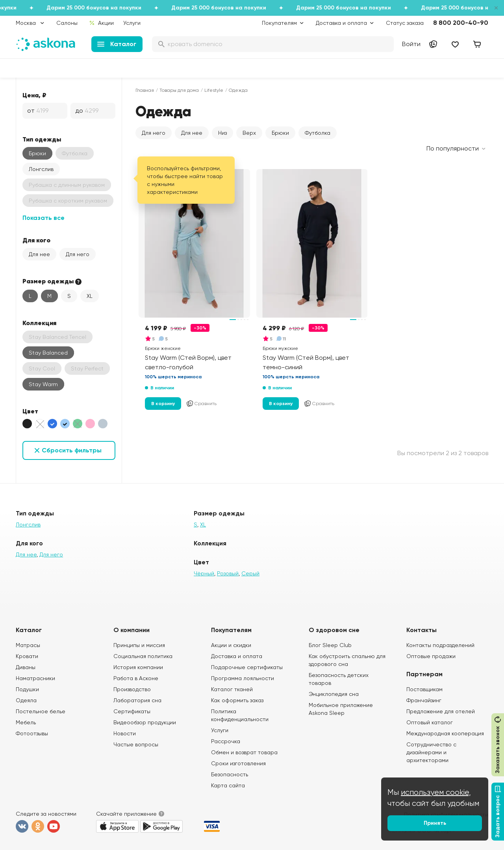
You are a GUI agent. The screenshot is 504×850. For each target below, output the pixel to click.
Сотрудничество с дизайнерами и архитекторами (431, 752)
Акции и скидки (231, 645)
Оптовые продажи (431, 656)
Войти (411, 44)
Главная (145, 90)
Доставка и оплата (237, 656)
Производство (132, 689)
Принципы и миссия (139, 645)
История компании (138, 667)
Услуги (132, 23)
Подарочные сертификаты (247, 667)
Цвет (30, 411)
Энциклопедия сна (334, 694)
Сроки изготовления (238, 763)
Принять (435, 823)
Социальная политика (143, 656)
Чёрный (204, 573)
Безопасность (230, 774)
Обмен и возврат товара (244, 752)
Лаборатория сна (137, 700)
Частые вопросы (136, 744)
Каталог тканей (232, 689)
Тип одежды (42, 139)
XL (90, 296)
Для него (78, 254)
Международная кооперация (445, 733)
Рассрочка (226, 741)
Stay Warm (43, 384)
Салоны (67, 23)
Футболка (318, 133)
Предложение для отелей (441, 711)
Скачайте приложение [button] (126, 814)
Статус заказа (405, 23)
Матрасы (28, 645)
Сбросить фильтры (72, 450)
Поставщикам (424, 689)
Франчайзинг (424, 700)
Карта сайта (228, 785)
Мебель (26, 722)
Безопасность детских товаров (339, 679)
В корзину (163, 404)
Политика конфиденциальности (240, 715)
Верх (249, 133)
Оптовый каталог (430, 722)
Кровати (27, 656)
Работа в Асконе (136, 678)
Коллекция (39, 323)
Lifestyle (214, 90)
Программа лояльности (243, 678)
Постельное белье (41, 711)
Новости (125, 733)
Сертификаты (132, 711)
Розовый (228, 573)
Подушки (27, 689)
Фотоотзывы (32, 733)
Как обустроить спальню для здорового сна (347, 660)
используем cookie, (436, 792)
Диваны (26, 667)
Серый (250, 573)
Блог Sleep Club (330, 645)
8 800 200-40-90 (461, 23)
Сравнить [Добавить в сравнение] (201, 404)
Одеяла (26, 700)
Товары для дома (179, 90)
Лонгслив (41, 169)
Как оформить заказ (237, 700)
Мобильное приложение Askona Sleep (341, 709)
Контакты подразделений (440, 645)
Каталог (117, 44)
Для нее (39, 254)
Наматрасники (35, 678)
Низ (222, 133)
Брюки (37, 153)
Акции (101, 23)
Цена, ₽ (34, 95)
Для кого (36, 240)
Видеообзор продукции (145, 722)
